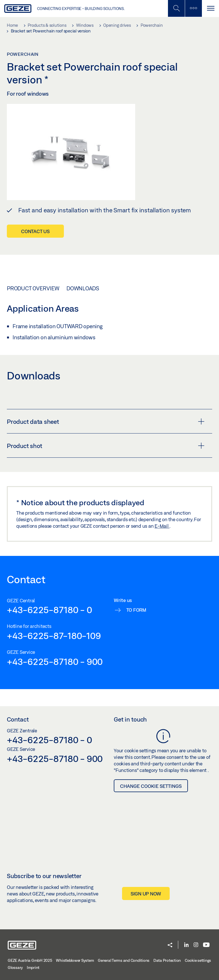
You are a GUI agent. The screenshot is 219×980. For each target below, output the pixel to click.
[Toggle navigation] (210, 8)
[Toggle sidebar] (193, 8)
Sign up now (146, 894)
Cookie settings (198, 960)
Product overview (33, 288)
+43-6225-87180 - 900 (55, 661)
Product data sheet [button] (106, 422)
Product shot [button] (106, 446)
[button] (170, 945)
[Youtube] (206, 945)
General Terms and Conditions (124, 960)
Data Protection (167, 960)
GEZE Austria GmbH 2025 (30, 960)
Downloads (83, 288)
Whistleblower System (75, 960)
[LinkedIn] (186, 945)
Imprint (33, 967)
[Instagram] (196, 945)
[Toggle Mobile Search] (176, 8)
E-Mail (162, 526)
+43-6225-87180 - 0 (49, 610)
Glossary (15, 967)
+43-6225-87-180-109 (54, 636)
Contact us (35, 231)
